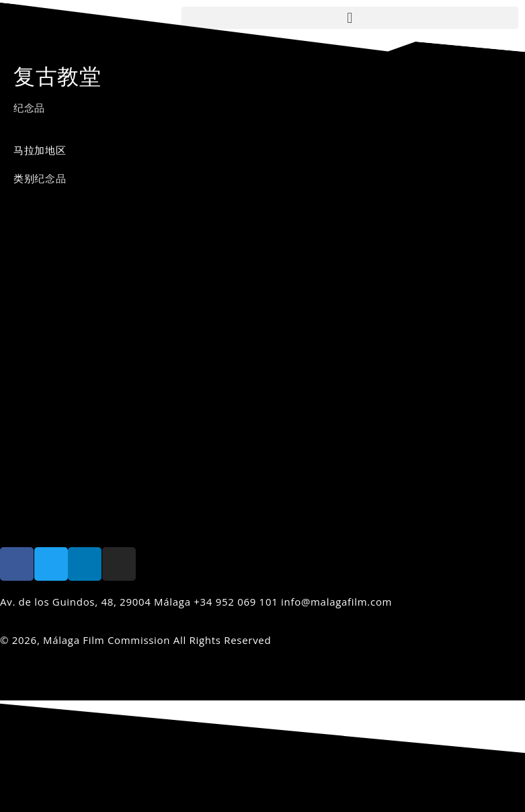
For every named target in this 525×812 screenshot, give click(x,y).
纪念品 (29, 108)
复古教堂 (57, 76)
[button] (350, 18)
